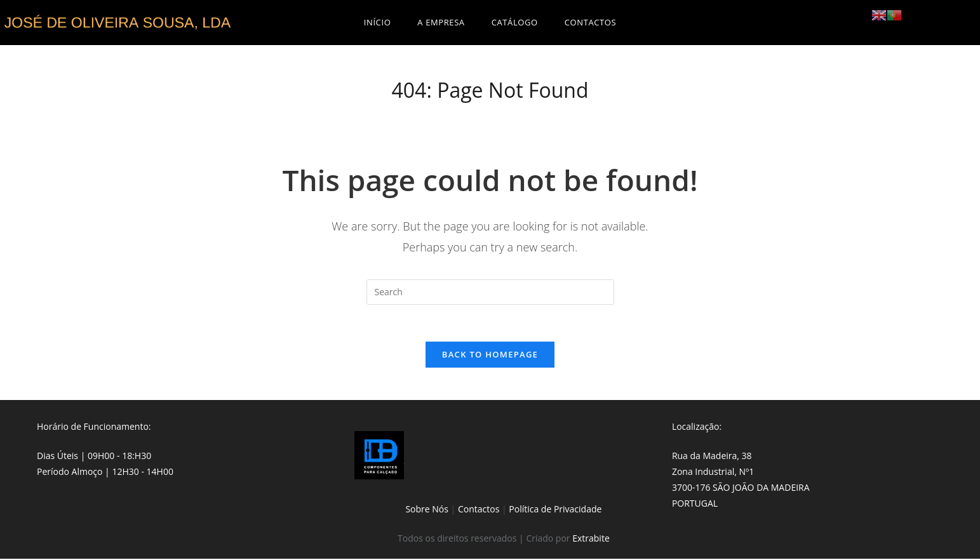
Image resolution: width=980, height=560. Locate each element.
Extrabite (591, 539)
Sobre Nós (427, 511)
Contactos (479, 511)
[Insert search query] (490, 292)
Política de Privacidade (555, 511)
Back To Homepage (490, 356)
